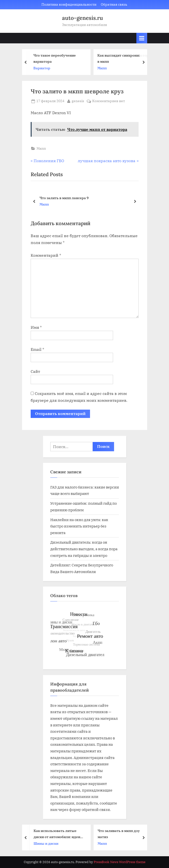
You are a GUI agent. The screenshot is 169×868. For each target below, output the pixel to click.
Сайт (35, 371)
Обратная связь (114, 4)
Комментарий (46, 255)
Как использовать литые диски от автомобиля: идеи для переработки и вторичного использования (60, 834)
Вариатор (45, 68)
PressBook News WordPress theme (120, 862)
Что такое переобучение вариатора (58, 58)
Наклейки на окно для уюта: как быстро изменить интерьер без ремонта (79, 526)
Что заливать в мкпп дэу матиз (122, 834)
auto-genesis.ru (83, 18)
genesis (78, 101)
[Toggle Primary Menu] (142, 38)
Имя (36, 327)
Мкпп (105, 68)
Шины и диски (49, 844)
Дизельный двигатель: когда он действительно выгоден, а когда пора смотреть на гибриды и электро (84, 549)
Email (37, 349)
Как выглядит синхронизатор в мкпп (126, 58)
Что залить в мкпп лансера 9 (64, 198)
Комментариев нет (109, 101)
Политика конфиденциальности (69, 4)
